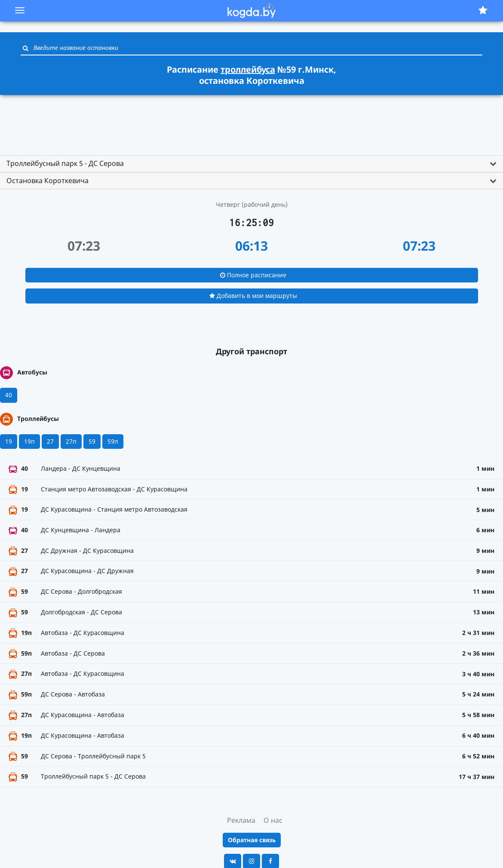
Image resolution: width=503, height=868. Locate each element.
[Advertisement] (252, 121)
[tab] (252, 164)
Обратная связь (252, 840)
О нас (273, 820)
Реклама (241, 820)
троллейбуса (248, 69)
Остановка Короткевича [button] (48, 181)
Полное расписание (253, 275)
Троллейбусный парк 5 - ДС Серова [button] (65, 163)
